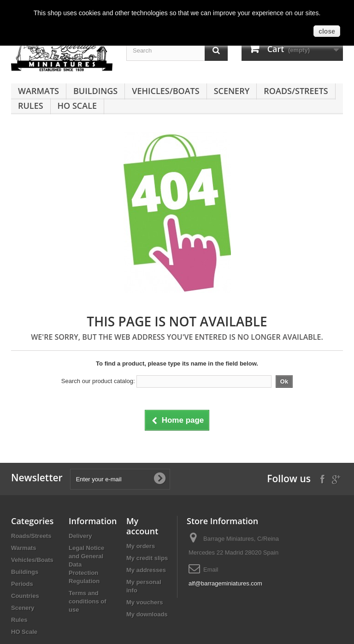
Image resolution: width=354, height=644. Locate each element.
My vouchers (145, 602)
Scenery (232, 91)
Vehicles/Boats (165, 91)
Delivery (80, 536)
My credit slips (147, 558)
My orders (141, 546)
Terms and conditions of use (88, 601)
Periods (22, 584)
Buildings (95, 91)
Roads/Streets (296, 91)
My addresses (146, 570)
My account (142, 526)
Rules (31, 106)
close (327, 31)
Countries (25, 596)
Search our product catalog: (98, 381)
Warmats (38, 91)
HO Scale (77, 106)
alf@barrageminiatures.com (225, 583)
